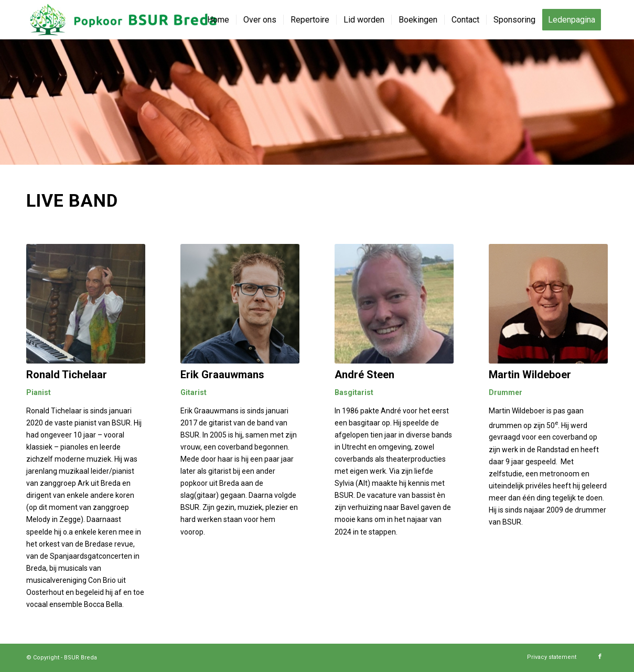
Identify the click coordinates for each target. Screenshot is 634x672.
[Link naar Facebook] (600, 657)
